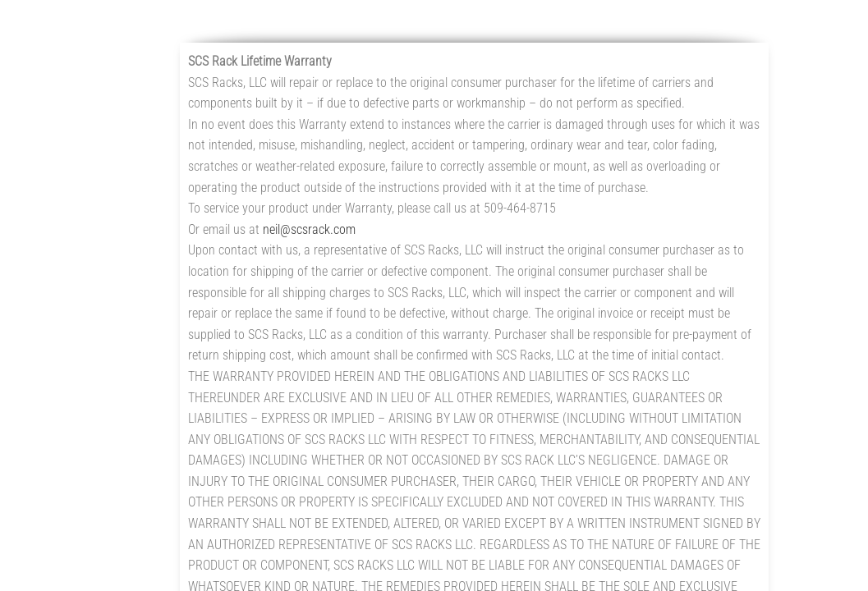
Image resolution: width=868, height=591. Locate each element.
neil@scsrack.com (309, 229)
